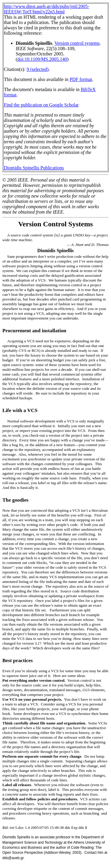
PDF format (81, 79)
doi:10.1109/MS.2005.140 (42, 59)
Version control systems (77, 43)
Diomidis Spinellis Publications (34, 168)
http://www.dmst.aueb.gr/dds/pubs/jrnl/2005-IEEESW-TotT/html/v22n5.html (46, 9)
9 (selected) (38, 69)
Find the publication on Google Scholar (41, 105)
